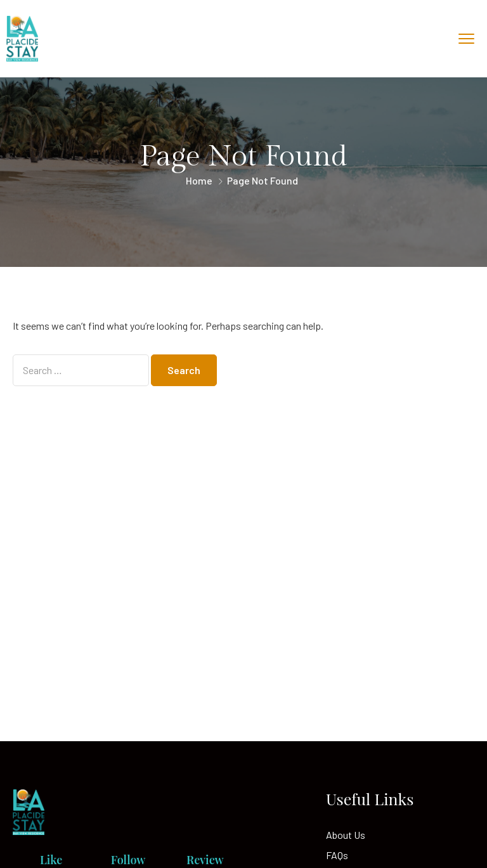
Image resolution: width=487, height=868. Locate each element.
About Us (346, 835)
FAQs (337, 855)
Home (199, 180)
